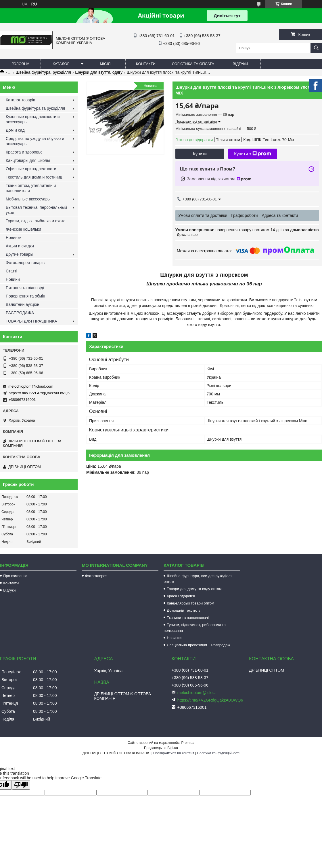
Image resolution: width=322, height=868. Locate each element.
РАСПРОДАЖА (20, 313)
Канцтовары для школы (28, 160)
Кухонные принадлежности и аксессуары (33, 119)
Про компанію (15, 576)
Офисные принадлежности (31, 169)
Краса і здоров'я (181, 596)
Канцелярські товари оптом (190, 603)
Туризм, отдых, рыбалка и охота (36, 221)
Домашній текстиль (184, 610)
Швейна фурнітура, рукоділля (43, 72)
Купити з (253, 154)
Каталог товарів (20, 100)
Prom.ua (188, 743)
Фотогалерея (96, 576)
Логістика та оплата (193, 64)
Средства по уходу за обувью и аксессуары (35, 141)
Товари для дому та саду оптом (194, 589)
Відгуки (240, 64)
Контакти (146, 64)
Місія (105, 64)
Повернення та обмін (25, 296)
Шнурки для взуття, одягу (99, 72)
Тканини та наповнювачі (188, 618)
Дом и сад (15, 130)
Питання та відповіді (25, 288)
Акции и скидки (20, 246)
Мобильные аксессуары (28, 199)
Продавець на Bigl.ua (161, 748)
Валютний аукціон (23, 304)
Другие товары (20, 254)
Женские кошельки (23, 229)
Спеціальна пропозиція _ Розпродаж (198, 645)
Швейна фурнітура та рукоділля (35, 108)
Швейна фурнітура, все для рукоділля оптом (198, 579)
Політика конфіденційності (218, 753)
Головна (20, 64)
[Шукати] (316, 48)
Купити (200, 154)
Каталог (61, 64)
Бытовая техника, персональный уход (36, 210)
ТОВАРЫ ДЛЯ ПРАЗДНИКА (31, 321)
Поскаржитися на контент (174, 753)
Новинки (14, 238)
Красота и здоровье (24, 152)
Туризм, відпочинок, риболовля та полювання (195, 628)
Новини (13, 279)
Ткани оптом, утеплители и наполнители (31, 188)
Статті (11, 271)
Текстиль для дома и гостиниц (34, 177)
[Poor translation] (21, 785)
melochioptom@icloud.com (31, 386)
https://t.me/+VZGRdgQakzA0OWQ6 (39, 393)
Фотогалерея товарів (25, 263)
